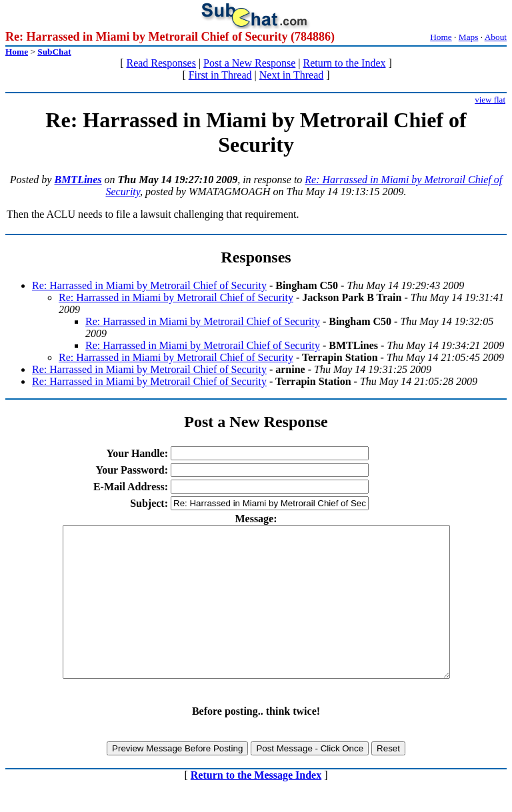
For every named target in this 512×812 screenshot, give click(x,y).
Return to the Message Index (256, 805)
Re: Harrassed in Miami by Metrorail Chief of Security (149, 285)
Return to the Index (345, 63)
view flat (490, 100)
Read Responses (161, 63)
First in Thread (220, 75)
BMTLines (78, 180)
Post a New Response (249, 63)
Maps (469, 37)
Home (441, 37)
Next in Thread (292, 75)
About (496, 37)
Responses (256, 257)
